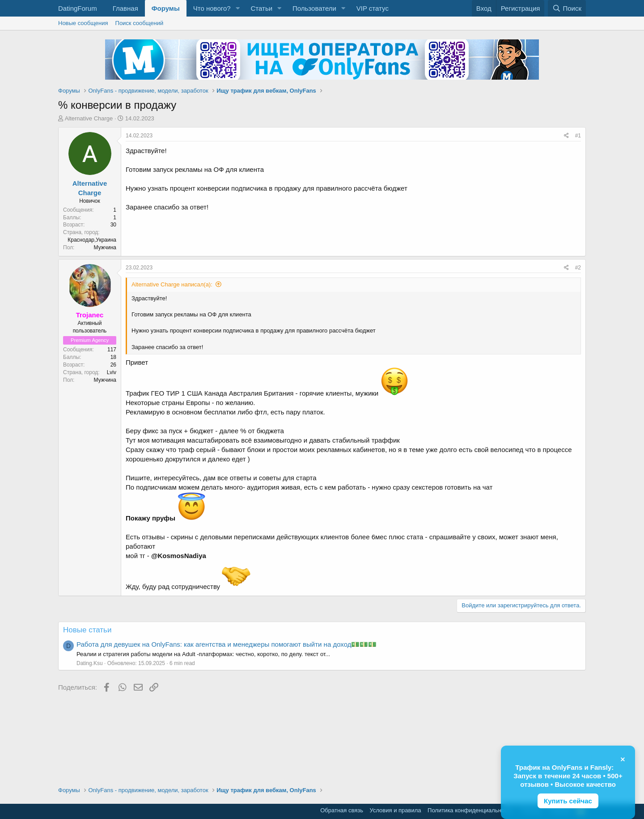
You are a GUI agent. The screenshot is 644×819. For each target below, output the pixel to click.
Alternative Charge (89, 118)
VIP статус (373, 8)
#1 (578, 136)
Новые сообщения (83, 23)
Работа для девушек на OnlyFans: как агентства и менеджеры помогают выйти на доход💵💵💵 (227, 644)
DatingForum (78, 8)
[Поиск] (567, 8)
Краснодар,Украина (92, 240)
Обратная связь (342, 810)
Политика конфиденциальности (470, 810)
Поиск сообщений (140, 23)
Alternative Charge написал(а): (172, 284)
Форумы (166, 8)
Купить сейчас (568, 801)
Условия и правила (396, 810)
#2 (578, 268)
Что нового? (212, 8)
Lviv (112, 372)
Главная (125, 8)
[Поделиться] (566, 136)
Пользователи (314, 8)
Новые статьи (87, 630)
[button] (237, 8)
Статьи (261, 8)
